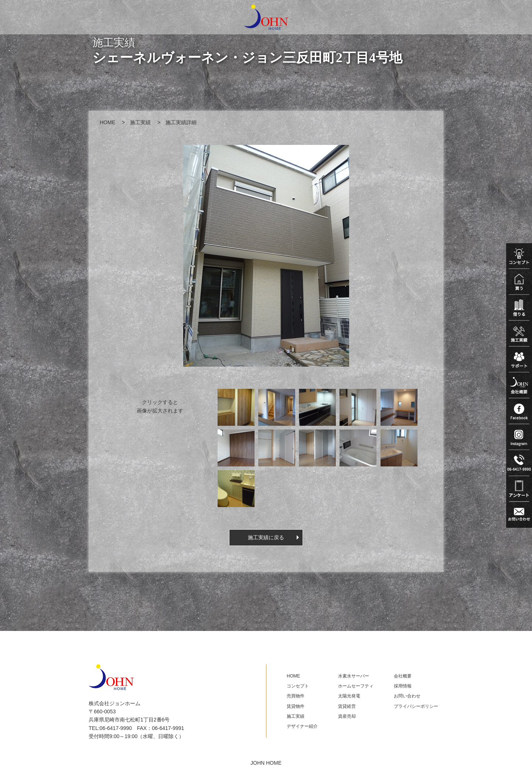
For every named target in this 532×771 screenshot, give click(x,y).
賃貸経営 (347, 706)
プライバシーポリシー (416, 706)
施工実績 (140, 122)
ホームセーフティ (356, 686)
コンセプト (298, 686)
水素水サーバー (354, 676)
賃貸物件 (296, 706)
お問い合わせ (407, 696)
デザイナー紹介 (302, 726)
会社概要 (403, 676)
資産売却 (347, 716)
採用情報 (403, 686)
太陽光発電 (349, 696)
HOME (108, 122)
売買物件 (296, 696)
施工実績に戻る (266, 537)
